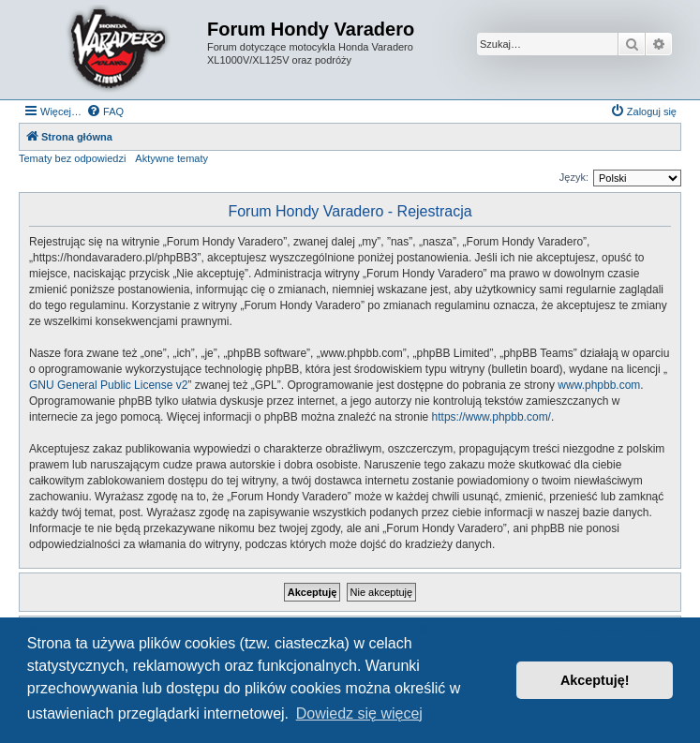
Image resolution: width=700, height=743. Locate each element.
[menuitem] (105, 111)
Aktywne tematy (171, 158)
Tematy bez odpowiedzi (72, 158)
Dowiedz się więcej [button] (359, 713)
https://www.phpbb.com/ (491, 417)
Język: (574, 177)
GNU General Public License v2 (108, 385)
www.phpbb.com (599, 385)
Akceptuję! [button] (595, 680)
